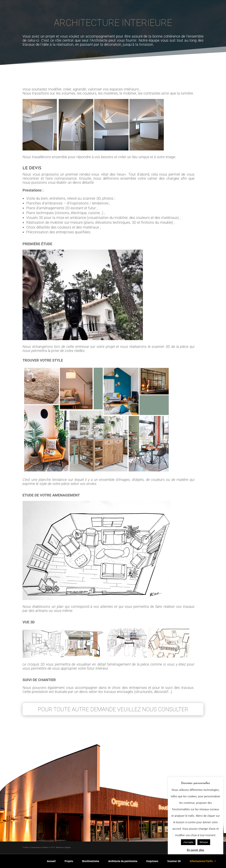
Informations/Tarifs (201, 861)
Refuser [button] (204, 842)
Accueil (51, 861)
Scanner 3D (174, 861)
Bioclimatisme (91, 861)
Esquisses (152, 861)
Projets (69, 861)
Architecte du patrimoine (123, 861)
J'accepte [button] (188, 842)
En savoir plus (196, 850)
